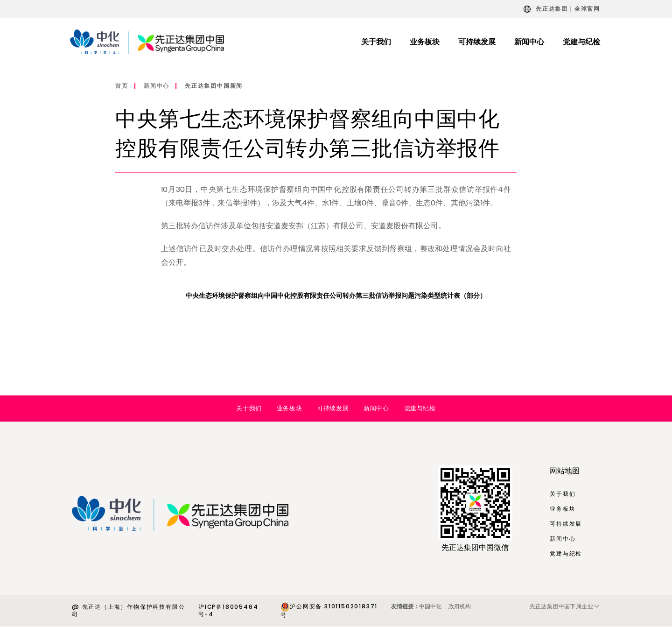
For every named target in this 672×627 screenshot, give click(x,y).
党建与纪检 (420, 408)
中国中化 (430, 606)
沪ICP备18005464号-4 (228, 611)
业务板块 (289, 408)
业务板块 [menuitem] (425, 42)
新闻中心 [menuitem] (529, 42)
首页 (122, 86)
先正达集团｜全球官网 (568, 9)
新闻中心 (157, 86)
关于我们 (249, 408)
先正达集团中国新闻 (214, 86)
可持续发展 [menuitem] (477, 42)
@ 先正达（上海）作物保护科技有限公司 (128, 611)
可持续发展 (333, 408)
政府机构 (460, 606)
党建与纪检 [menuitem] (581, 42)
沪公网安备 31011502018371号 (329, 611)
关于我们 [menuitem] (376, 42)
